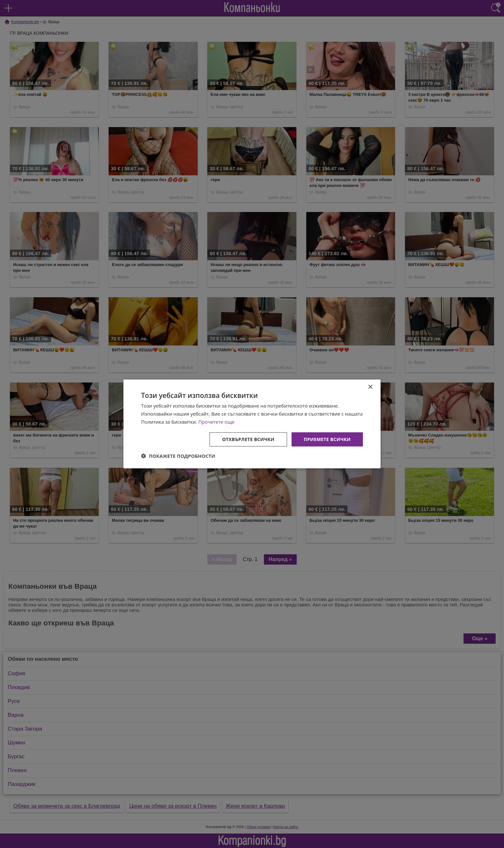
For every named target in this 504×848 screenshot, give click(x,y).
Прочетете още (216, 422)
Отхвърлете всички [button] (248, 439)
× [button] (370, 387)
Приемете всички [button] (327, 439)
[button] (178, 456)
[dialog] (252, 424)
